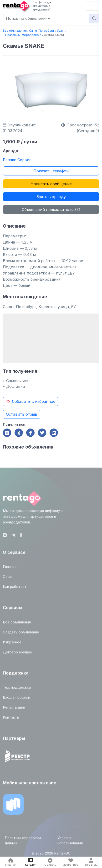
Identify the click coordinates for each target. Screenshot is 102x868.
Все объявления (15, 31)
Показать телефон (51, 171)
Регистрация (14, 709)
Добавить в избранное (31, 401)
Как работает (15, 588)
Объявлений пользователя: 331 (51, 210)
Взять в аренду (51, 197)
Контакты (11, 719)
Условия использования (70, 842)
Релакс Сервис (17, 160)
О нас (8, 578)
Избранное (12, 643)
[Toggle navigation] (92, 6)
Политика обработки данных (23, 842)
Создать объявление (21, 633)
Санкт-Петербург (42, 31)
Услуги (62, 31)
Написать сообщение (51, 184)
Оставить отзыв (22, 414)
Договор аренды (17, 653)
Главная (10, 568)
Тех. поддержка (17, 689)
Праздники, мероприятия (23, 35)
